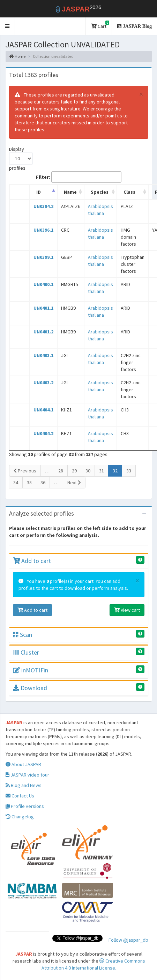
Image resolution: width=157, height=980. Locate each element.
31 (102, 471)
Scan (23, 635)
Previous (25, 471)
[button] (8, 26)
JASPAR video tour (27, 775)
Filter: (79, 177)
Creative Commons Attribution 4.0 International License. (93, 964)
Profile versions (25, 806)
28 (61, 471)
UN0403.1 (43, 355)
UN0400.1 (43, 284)
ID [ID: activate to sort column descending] (39, 192)
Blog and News (24, 785)
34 (16, 483)
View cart (127, 610)
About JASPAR (23, 764)
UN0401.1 (43, 308)
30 (88, 471)
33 (129, 471)
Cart (100, 25)
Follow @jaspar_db (128, 940)
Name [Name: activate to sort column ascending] (70, 192)
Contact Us (20, 796)
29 (74, 471)
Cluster (26, 652)
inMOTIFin (31, 670)
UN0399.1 (43, 257)
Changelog (20, 817)
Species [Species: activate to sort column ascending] (100, 192)
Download (30, 688)
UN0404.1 (43, 410)
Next (74, 483)
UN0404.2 (43, 433)
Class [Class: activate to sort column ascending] (129, 192)
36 (43, 483)
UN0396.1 (43, 230)
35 (29, 483)
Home (17, 56)
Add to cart (32, 561)
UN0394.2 (43, 206)
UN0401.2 (43, 332)
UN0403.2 (43, 383)
